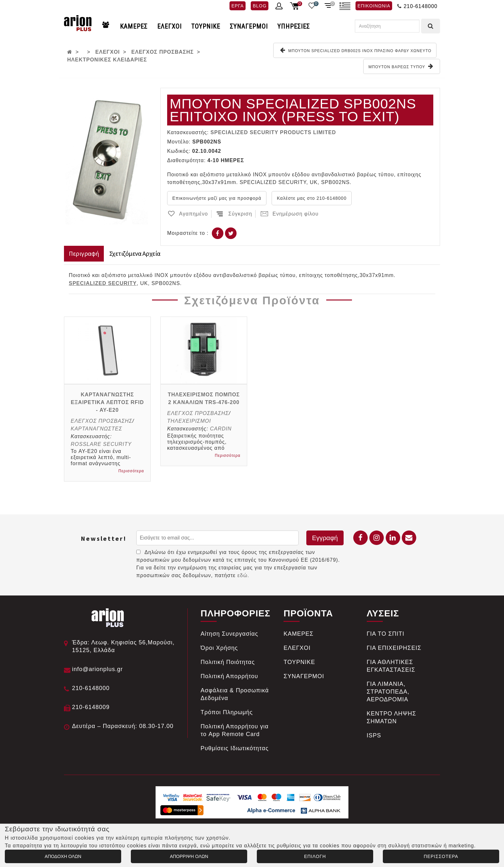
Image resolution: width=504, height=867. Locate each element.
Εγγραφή (325, 538)
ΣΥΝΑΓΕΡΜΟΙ (249, 26)
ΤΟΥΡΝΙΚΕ (206, 26)
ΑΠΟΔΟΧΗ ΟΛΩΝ (63, 856)
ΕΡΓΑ (238, 6)
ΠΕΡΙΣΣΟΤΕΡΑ (441, 856)
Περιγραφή (84, 253)
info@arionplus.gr (97, 669)
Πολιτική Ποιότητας (228, 662)
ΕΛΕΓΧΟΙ (169, 26)
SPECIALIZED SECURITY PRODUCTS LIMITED (273, 132)
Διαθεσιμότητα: (186, 160)
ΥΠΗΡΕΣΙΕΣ (294, 26)
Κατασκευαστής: (188, 132)
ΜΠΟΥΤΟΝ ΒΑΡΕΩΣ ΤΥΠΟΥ (401, 66)
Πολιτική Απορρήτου (229, 676)
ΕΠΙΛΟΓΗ (315, 856)
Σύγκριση (234, 214)
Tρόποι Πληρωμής (227, 712)
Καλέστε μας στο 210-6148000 (312, 198)
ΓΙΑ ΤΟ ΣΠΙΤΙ (386, 634)
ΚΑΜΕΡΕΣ (134, 26)
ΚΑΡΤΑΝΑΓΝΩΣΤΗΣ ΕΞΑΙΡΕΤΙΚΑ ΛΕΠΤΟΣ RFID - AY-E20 (107, 402)
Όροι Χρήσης (219, 648)
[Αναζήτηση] (387, 26)
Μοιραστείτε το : (188, 233)
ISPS (374, 735)
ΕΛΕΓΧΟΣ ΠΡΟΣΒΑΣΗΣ (163, 52)
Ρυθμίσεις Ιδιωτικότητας (235, 748)
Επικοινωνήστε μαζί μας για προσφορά (217, 198)
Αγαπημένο (188, 214)
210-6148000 (421, 6)
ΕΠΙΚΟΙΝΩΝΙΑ (374, 6)
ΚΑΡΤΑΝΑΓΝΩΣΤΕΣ (96, 429)
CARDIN (221, 429)
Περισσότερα (131, 471)
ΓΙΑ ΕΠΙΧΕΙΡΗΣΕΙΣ (394, 648)
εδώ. (243, 575)
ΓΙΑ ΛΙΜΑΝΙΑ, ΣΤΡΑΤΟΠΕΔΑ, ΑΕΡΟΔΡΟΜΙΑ (388, 692)
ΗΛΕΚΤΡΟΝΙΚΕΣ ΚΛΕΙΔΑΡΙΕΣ (107, 60)
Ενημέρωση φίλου (290, 214)
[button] (145, 94)
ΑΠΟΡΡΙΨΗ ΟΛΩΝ (189, 856)
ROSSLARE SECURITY (101, 444)
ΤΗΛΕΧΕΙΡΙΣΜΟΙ (189, 421)
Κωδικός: (179, 151)
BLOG (260, 6)
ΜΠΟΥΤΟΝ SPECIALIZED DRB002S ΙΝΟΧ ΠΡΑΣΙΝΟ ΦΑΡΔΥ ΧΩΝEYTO (356, 50)
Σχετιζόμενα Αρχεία (135, 253)
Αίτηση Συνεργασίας (229, 634)
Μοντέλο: (179, 142)
